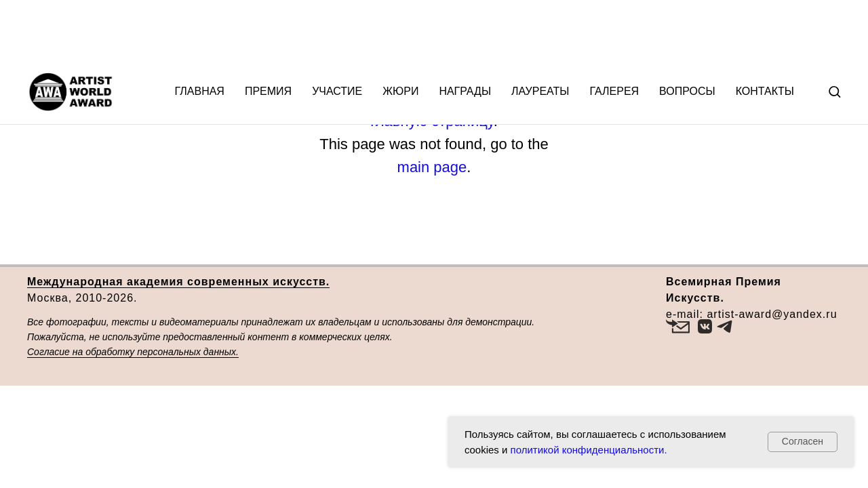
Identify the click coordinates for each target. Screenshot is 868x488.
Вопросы (687, 32)
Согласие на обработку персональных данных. (133, 352)
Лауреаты (540, 32)
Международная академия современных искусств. (178, 282)
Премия (268, 32)
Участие (337, 32)
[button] (834, 32)
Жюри (400, 32)
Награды (465, 32)
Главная (200, 32)
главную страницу (432, 121)
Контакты (765, 32)
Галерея (614, 32)
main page (432, 167)
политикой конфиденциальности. (589, 450)
